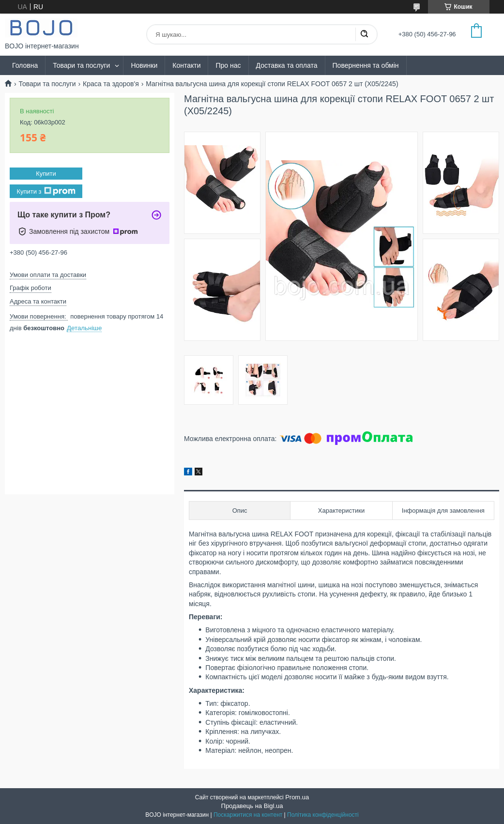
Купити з (46, 191)
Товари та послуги (81, 65)
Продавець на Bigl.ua (252, 806)
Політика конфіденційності (323, 815)
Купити (46, 174)
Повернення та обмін (366, 65)
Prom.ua (297, 797)
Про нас (228, 65)
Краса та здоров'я (111, 84)
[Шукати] (364, 34)
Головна (25, 65)
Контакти (186, 65)
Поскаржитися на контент (248, 815)
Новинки (144, 65)
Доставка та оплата (287, 65)
